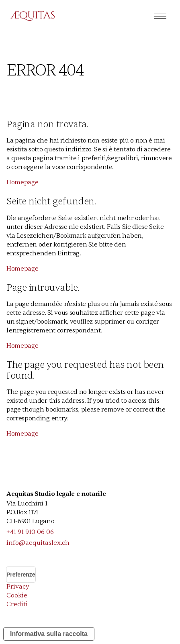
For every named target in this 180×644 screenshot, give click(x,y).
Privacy (18, 587)
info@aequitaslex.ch (38, 543)
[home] (29, 16)
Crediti (17, 604)
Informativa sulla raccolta (49, 634)
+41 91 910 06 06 (30, 532)
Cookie (17, 595)
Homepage (22, 182)
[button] (160, 16)
